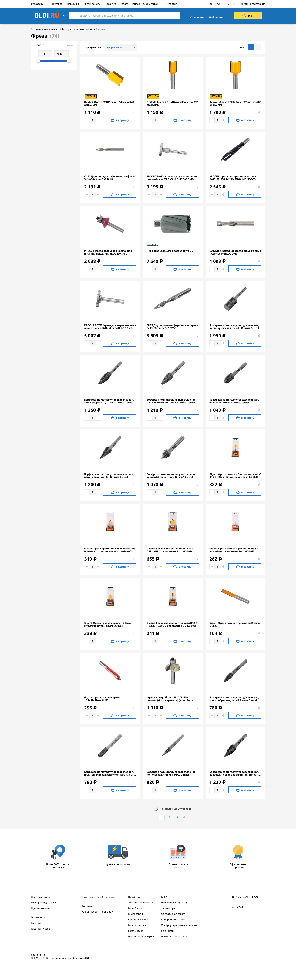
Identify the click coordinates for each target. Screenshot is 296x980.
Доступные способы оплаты (98, 897)
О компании (150, 4)
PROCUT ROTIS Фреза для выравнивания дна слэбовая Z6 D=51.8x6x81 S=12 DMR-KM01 (110, 327)
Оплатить (172, 4)
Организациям (92, 4)
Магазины (73, 4)
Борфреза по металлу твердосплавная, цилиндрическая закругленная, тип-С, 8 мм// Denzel (110, 773)
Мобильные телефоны (142, 936)
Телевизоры (168, 908)
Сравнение (197, 17)
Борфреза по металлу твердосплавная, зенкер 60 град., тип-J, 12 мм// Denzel (172, 476)
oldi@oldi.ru (241, 907)
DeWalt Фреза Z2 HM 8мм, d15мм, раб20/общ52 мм (172, 103)
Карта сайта (38, 955)
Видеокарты (135, 914)
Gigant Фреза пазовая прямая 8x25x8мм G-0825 (235, 624)
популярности (115, 47)
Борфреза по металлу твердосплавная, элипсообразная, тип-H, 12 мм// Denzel (109, 401)
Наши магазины (41, 897)
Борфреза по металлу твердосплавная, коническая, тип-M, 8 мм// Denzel (172, 773)
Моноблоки (135, 908)
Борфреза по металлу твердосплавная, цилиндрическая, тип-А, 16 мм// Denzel (234, 327)
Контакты (87, 906)
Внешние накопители (174, 936)
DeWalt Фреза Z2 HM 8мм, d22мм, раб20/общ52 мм (235, 103)
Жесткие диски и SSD (140, 903)
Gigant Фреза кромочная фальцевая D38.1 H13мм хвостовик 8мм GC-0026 (170, 550)
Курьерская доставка (43, 903)
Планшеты (168, 931)
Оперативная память (174, 914)
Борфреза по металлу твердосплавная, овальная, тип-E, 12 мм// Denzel (234, 401)
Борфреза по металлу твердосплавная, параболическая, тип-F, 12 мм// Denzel (172, 401)
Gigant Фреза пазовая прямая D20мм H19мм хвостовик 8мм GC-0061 (108, 624)
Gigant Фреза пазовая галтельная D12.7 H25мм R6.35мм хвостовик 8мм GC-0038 (172, 624)
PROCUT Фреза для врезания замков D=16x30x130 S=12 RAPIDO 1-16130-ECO (233, 178)
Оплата (124, 4)
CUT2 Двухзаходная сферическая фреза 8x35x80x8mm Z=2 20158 (172, 327)
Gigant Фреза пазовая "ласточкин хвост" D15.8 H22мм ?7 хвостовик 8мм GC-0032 (235, 476)
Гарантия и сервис (42, 929)
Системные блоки (139, 920)
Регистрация (258, 4)
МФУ (164, 897)
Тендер (136, 4)
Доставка (57, 4)
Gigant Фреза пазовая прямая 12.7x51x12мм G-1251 (103, 699)
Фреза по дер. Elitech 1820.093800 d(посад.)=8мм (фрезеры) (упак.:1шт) (170, 699)
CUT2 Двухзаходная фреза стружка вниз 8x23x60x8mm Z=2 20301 (235, 252)
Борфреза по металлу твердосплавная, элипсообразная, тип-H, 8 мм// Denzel (234, 699)
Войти (244, 4)
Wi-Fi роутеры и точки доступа (179, 925)
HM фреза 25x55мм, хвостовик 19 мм (170, 251)
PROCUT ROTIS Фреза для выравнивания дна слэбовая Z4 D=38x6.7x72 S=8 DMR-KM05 (173, 178)
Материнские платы (173, 920)
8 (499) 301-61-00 (223, 4)
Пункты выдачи (40, 908)
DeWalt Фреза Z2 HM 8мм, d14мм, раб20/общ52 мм (110, 103)
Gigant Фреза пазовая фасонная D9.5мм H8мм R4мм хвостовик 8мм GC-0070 (235, 550)
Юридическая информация (98, 912)
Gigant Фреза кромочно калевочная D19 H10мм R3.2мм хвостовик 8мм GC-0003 (110, 550)
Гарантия (111, 4)
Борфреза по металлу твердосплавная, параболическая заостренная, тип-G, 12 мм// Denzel (235, 773)
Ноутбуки (134, 897)
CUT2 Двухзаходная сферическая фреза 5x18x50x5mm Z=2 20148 (110, 178)
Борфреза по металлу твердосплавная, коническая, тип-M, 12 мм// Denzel (109, 476)
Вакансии (37, 923)
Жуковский (39, 4)
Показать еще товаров (176, 809)
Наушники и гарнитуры (175, 903)
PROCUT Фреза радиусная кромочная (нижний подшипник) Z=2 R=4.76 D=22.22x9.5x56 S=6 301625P (108, 252)
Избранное (216, 17)
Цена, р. (54, 45)
